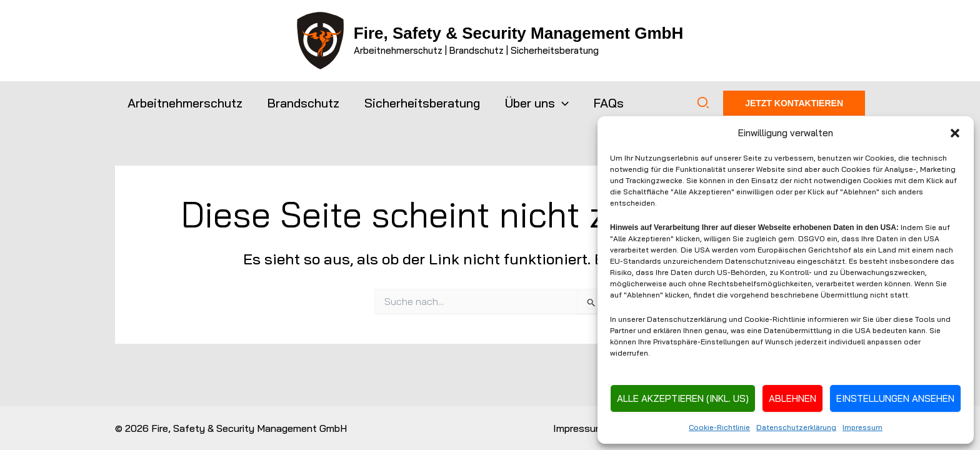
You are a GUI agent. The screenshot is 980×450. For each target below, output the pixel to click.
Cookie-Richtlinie (719, 427)
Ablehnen (792, 398)
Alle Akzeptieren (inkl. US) (683, 398)
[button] (955, 133)
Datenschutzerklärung (796, 427)
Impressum (862, 427)
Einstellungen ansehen (895, 398)
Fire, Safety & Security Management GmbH (518, 33)
